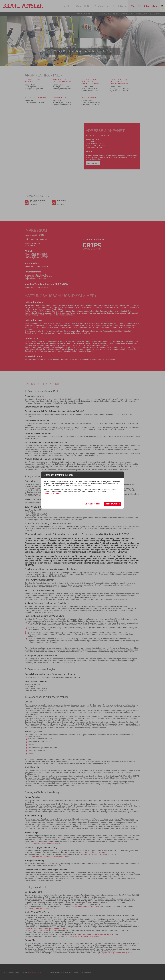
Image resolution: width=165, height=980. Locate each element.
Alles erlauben (112, 504)
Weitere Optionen (93, 504)
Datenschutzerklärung (52, 493)
